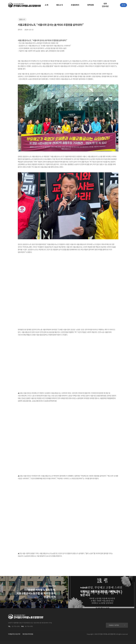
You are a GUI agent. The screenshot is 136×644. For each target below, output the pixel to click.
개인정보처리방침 (28, 634)
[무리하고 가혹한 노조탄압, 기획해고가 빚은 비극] (102, 592)
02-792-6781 (16, 626)
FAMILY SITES (114, 625)
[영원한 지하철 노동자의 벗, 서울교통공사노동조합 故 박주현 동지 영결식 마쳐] (34, 592)
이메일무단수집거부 (14, 634)
